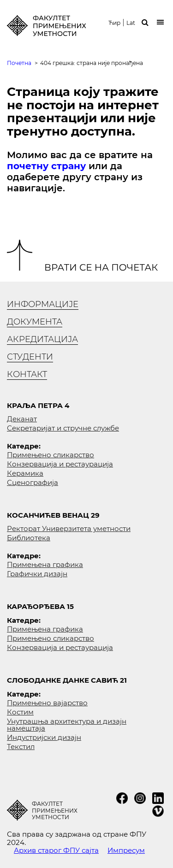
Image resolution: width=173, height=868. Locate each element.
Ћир (114, 23)
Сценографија (33, 482)
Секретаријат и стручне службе (63, 428)
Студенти (30, 357)
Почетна (19, 63)
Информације (43, 304)
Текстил (21, 747)
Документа (35, 322)
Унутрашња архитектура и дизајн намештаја (67, 725)
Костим (20, 712)
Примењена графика (45, 564)
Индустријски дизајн (44, 737)
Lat (131, 23)
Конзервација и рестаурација (60, 464)
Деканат (22, 419)
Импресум (126, 850)
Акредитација (42, 339)
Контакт (27, 374)
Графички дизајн (37, 574)
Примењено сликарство (51, 455)
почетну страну (46, 166)
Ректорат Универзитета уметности (69, 528)
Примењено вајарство (47, 703)
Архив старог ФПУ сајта (56, 850)
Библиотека (29, 538)
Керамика (25, 473)
